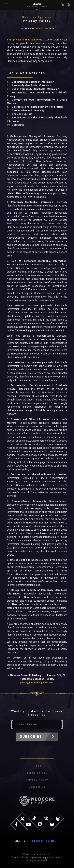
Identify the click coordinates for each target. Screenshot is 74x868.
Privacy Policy (37, 780)
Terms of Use (37, 773)
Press (37, 766)
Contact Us (37, 787)
